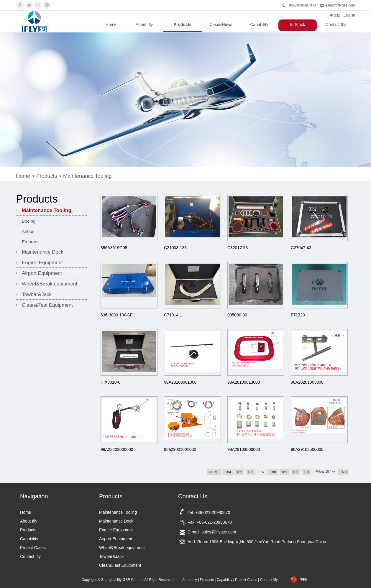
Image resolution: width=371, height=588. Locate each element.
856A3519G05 (114, 248)
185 (239, 472)
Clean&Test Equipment (47, 305)
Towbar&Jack (37, 294)
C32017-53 (238, 248)
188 (273, 472)
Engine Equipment (42, 263)
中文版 (335, 15)
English (349, 15)
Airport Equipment (42, 273)
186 (250, 472)
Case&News (221, 24)
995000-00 (237, 315)
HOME (214, 472)
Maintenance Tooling (87, 176)
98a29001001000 (180, 449)
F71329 (298, 315)
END (343, 472)
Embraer (30, 242)
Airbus (28, 231)
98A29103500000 (307, 449)
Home (111, 24)
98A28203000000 (117, 449)
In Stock (298, 24)
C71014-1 (173, 315)
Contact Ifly (336, 24)
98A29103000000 (244, 449)
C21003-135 (175, 248)
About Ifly (144, 24)
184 (228, 472)
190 (296, 472)
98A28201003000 (307, 382)
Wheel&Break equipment (50, 284)
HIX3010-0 (110, 382)
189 (284, 472)
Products (183, 24)
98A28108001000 (180, 382)
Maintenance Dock (43, 252)
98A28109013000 (244, 382)
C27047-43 (301, 248)
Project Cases (33, 548)
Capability (259, 24)
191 (307, 472)
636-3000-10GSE (117, 315)
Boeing (29, 221)
